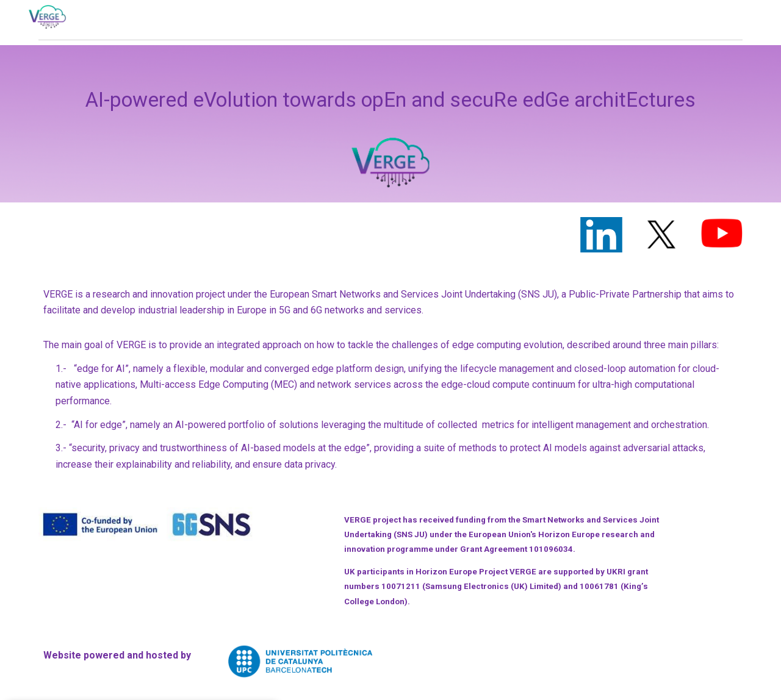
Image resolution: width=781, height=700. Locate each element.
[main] (390, 124)
